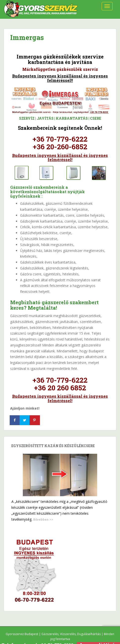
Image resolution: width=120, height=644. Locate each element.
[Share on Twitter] (25, 420)
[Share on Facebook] (15, 420)
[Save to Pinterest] (35, 420)
